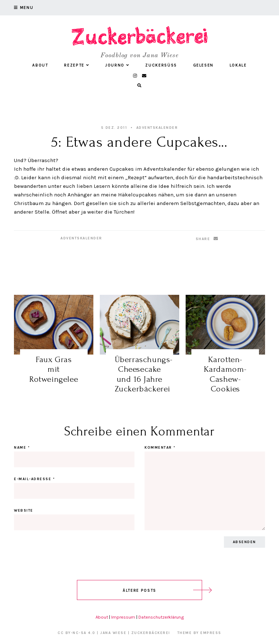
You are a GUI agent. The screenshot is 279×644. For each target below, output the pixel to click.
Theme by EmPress (199, 633)
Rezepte (77, 65)
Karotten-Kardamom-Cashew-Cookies (225, 374)
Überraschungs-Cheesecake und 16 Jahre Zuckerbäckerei (144, 374)
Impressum (123, 617)
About (40, 65)
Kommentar (160, 448)
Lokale (238, 65)
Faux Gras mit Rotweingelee (54, 369)
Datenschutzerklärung (161, 617)
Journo (117, 65)
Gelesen (204, 65)
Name (22, 448)
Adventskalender (157, 128)
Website (24, 511)
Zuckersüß (161, 65)
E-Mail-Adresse (34, 479)
